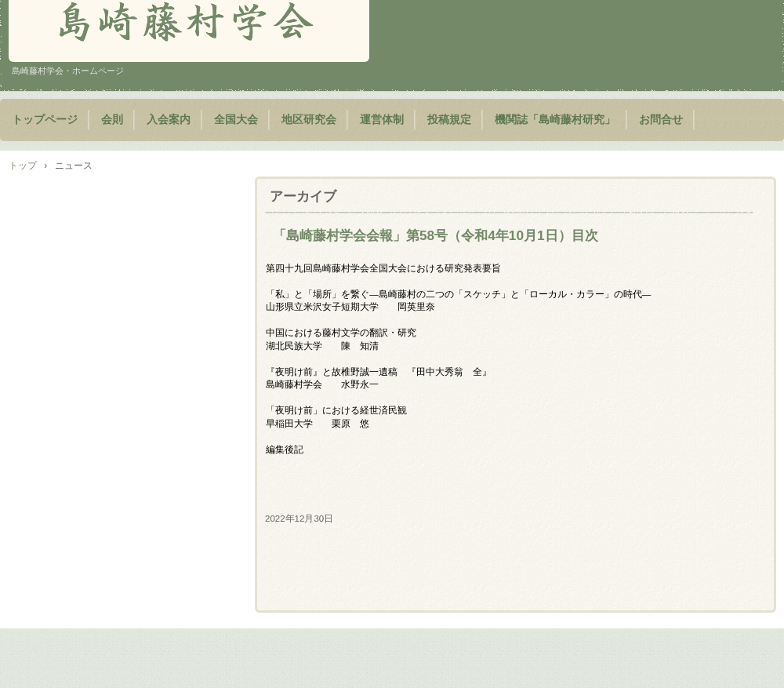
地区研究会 (309, 120)
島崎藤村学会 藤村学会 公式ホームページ (189, 31)
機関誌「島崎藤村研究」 (555, 120)
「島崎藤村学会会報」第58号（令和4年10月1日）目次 (436, 235)
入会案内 (169, 120)
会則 (112, 120)
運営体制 (382, 120)
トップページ (45, 120)
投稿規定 (449, 120)
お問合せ (661, 120)
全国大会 (236, 120)
